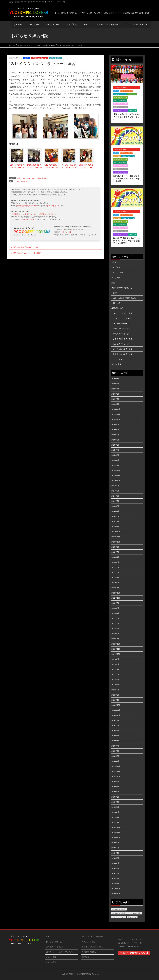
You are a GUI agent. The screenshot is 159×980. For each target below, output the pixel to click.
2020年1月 (116, 761)
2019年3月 (116, 812)
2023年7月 (116, 557)
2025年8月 (116, 430)
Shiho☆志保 (133, 110)
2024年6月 (116, 501)
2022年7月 (116, 613)
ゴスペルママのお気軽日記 (122, 288)
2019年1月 (116, 822)
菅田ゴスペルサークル (120, 101)
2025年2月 (116, 460)
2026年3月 (116, 394)
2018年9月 (116, 843)
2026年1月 (116, 404)
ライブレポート (132, 94)
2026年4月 (116, 389)
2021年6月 (116, 674)
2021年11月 (116, 649)
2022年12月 (116, 593)
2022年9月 (116, 603)
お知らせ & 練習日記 (54, 942)
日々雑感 (117, 303)
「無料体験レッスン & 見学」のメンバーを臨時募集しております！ (34, 214)
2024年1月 (116, 527)
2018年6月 (116, 858)
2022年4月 (116, 629)
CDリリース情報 (89, 942)
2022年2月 (116, 634)
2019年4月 (116, 807)
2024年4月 (116, 511)
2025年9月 (116, 425)
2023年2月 (116, 583)
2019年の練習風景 (21, 181)
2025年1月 (116, 465)
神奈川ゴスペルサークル (121, 107)
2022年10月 (116, 598)
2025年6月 (116, 440)
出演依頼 (86, 957)
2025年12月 (116, 409)
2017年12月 (116, 889)
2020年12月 (116, 705)
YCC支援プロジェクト (91, 952)
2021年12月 (116, 644)
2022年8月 (116, 608)
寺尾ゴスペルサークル (120, 94)
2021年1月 (116, 700)
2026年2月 (116, 399)
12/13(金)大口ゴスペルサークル (25, 247)
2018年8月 (116, 848)
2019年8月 (116, 787)
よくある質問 (51, 962)
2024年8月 (116, 491)
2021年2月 (116, 695)
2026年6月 (116, 379)
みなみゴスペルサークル (121, 97)
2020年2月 (116, 756)
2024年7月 (116, 496)
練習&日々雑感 (55, 58)
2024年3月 (116, 516)
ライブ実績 (72, 25)
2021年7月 (116, 669)
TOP (48, 937)
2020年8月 (116, 725)
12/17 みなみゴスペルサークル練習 (27, 253)
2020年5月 (116, 741)
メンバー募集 (51, 957)
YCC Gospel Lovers (39, 58)
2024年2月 (116, 521)
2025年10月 (116, 420)
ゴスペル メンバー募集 (123, 313)
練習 (27, 58)
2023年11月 (116, 537)
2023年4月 (116, 572)
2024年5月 (116, 506)
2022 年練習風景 (135, 913)
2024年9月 (116, 486)
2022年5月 (116, 623)
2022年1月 (116, 639)
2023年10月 (116, 542)
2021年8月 (116, 664)
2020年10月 (116, 715)
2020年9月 (116, 720)
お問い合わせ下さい (54, 206)
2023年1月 (116, 588)
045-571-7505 (66, 232)
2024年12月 (116, 471)
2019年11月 (116, 771)
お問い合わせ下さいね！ (28, 219)
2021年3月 (116, 690)
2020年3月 (116, 751)
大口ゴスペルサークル (122, 359)
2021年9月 (116, 659)
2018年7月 (116, 853)
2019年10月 (116, 776)
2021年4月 (116, 685)
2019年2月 (116, 817)
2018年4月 (116, 868)
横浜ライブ (132, 917)
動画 (113, 283)
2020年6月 (116, 736)
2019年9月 (116, 782)
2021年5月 (116, 680)
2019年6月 (116, 797)
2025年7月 (116, 435)
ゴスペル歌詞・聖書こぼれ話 (124, 298)
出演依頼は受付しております (27, 206)
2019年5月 (116, 802)
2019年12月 (116, 766)
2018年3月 (116, 873)
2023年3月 (116, 577)
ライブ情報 (117, 156)
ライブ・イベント (118, 917)
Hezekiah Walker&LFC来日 (93, 947)
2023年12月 (116, 532)
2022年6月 (116, 618)
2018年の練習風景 (119, 909)
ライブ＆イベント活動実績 (93, 937)
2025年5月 (116, 445)
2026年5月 (116, 384)
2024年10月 (116, 481)
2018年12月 (116, 827)
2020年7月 (116, 731)
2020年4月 (116, 746)
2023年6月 (116, 562)
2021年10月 (116, 654)
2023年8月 (116, 552)
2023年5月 (116, 567)
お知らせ (18, 25)
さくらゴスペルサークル (121, 104)
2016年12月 (116, 894)
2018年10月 (116, 838)
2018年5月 (116, 863)
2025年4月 (116, 450)
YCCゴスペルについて (55, 947)
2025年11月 (116, 414)
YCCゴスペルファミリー (121, 110)
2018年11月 (116, 833)
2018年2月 (116, 878)
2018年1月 (116, 884)
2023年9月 (116, 547)
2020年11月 (116, 710)
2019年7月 (116, 792)
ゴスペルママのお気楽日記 (106, 25)
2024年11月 (116, 476)
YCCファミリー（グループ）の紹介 (60, 952)
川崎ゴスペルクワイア (126, 91)
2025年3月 (116, 455)
